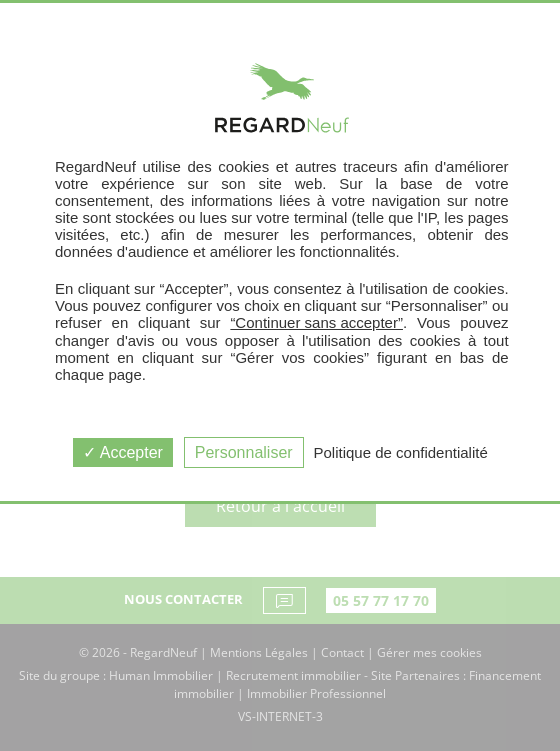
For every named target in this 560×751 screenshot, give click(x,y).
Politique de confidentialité (401, 452)
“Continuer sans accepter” (316, 322)
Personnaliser (244, 452)
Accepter (123, 452)
